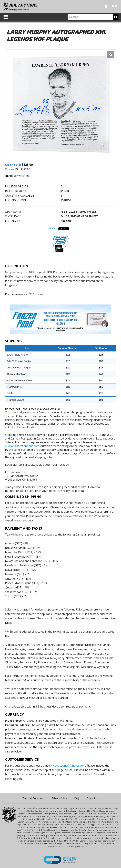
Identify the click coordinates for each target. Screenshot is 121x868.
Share (52, 228)
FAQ (77, 798)
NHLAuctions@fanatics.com (68, 766)
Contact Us (93, 798)
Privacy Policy (59, 798)
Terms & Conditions (33, 798)
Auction (66, 221)
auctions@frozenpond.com (22, 446)
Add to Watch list (17, 176)
